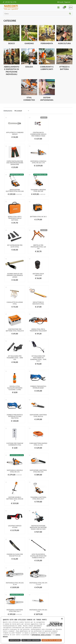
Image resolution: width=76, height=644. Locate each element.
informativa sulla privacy (41, 635)
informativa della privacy (64, 615)
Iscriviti (64, 611)
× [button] (62, 619)
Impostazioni (15, 640)
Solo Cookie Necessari (31, 640)
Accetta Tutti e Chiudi (52, 640)
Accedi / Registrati (64, 2)
